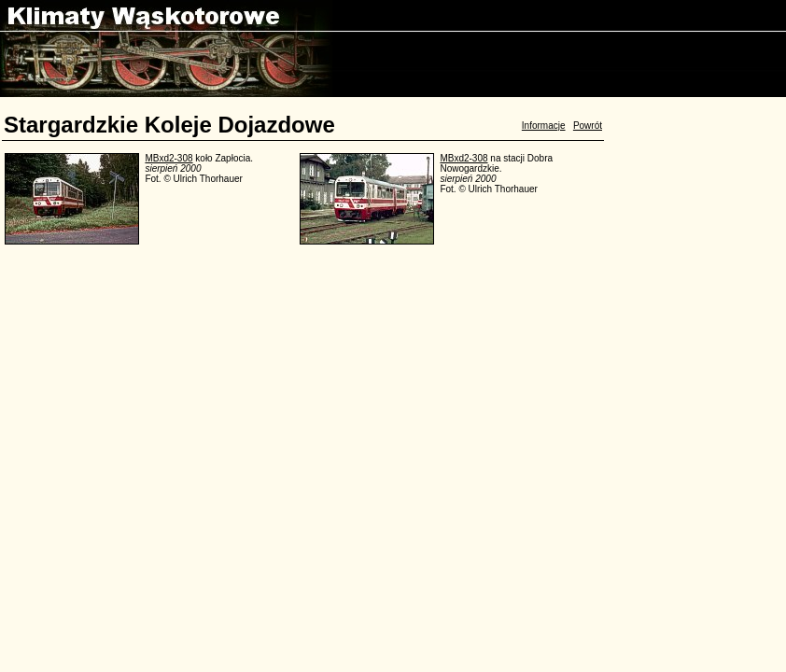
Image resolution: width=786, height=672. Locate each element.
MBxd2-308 (168, 158)
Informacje (544, 126)
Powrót (588, 126)
